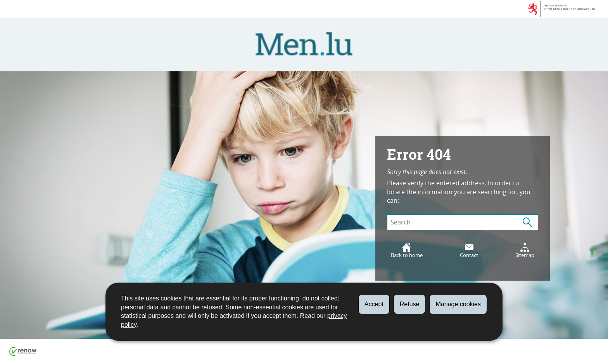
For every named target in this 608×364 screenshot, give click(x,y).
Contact (469, 251)
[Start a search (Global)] (527, 222)
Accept (374, 304)
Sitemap (525, 251)
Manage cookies (458, 304)
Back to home (407, 251)
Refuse (410, 304)
